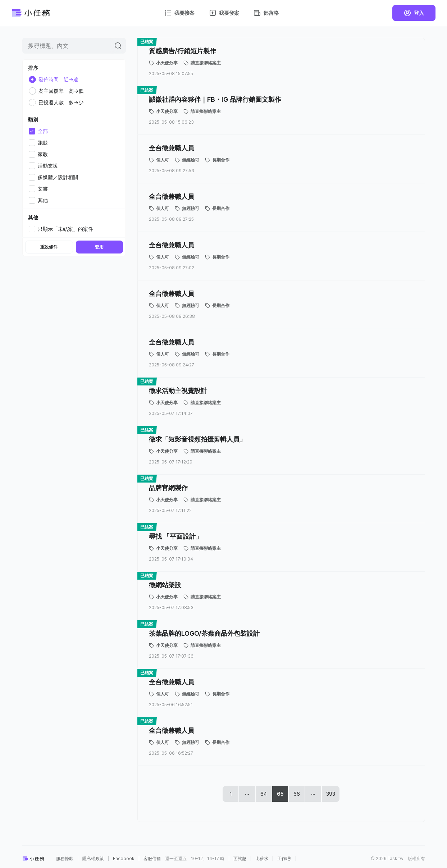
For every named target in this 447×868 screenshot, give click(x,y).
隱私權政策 (93, 859)
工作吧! (284, 859)
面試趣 (240, 859)
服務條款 (65, 859)
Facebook (124, 859)
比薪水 (262, 859)
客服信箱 (152, 859)
